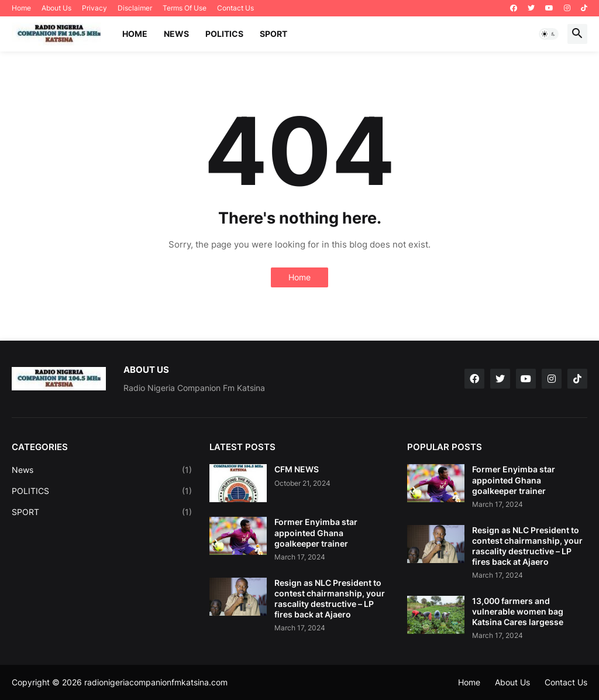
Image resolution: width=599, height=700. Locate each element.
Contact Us (235, 8)
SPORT (273, 34)
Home (21, 8)
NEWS (176, 34)
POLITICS (224, 34)
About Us (56, 8)
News (102, 470)
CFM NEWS (297, 469)
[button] (549, 34)
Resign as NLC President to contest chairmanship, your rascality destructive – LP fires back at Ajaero (330, 599)
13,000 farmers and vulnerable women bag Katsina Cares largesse (518, 611)
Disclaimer (135, 8)
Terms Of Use (185, 8)
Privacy (94, 8)
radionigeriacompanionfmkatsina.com (156, 682)
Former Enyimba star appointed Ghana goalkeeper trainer (316, 532)
